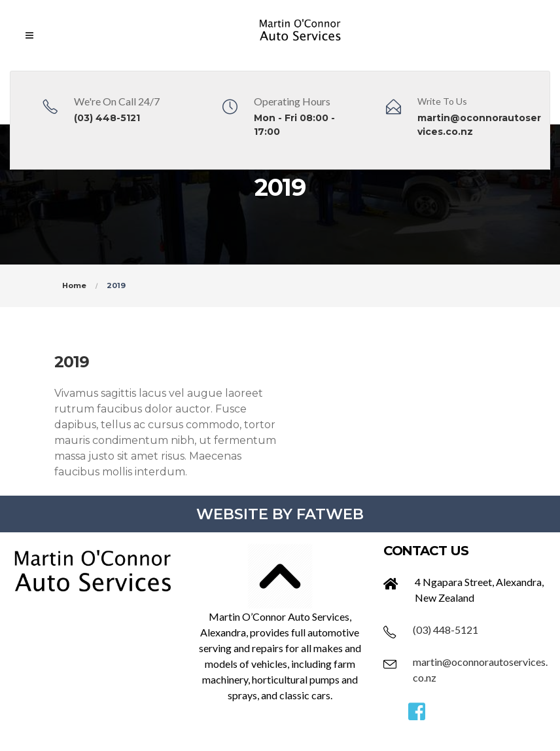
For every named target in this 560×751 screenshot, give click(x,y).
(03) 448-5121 (107, 118)
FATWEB (330, 514)
